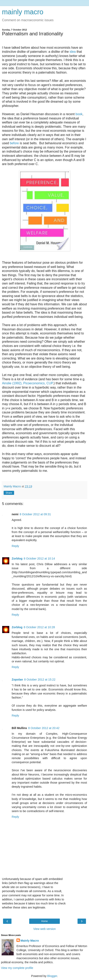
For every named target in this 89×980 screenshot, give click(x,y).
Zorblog (17, 558)
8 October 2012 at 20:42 (44, 728)
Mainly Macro (30, 941)
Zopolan (17, 680)
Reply (15, 546)
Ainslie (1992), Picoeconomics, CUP (27, 383)
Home (44, 921)
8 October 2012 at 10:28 (39, 627)
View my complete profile (17, 968)
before (14, 143)
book (79, 114)
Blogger (52, 976)
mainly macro (23, 12)
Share (9, 493)
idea (73, 52)
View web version (44, 929)
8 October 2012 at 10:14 (39, 558)
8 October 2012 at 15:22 (40, 680)
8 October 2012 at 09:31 (35, 514)
